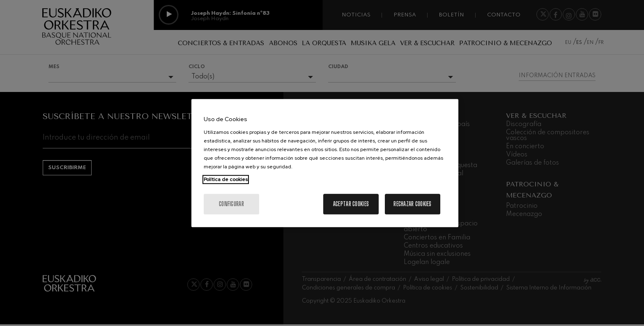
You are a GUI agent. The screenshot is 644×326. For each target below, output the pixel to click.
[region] (325, 163)
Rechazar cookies (412, 204)
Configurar (231, 204)
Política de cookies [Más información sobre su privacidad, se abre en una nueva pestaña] (226, 179)
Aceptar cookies (351, 204)
